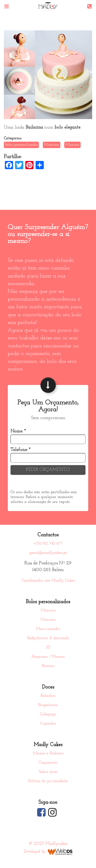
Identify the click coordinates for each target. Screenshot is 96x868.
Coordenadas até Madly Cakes (48, 581)
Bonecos (48, 666)
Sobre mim (48, 772)
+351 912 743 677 (48, 544)
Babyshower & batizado (48, 638)
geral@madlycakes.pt (48, 553)
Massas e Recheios (48, 753)
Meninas (48, 620)
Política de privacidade (48, 781)
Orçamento (48, 763)
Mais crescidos (48, 629)
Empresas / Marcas (48, 657)
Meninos (48, 610)
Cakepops (48, 714)
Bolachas (48, 696)
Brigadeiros (48, 705)
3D (48, 647)
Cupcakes (48, 724)
